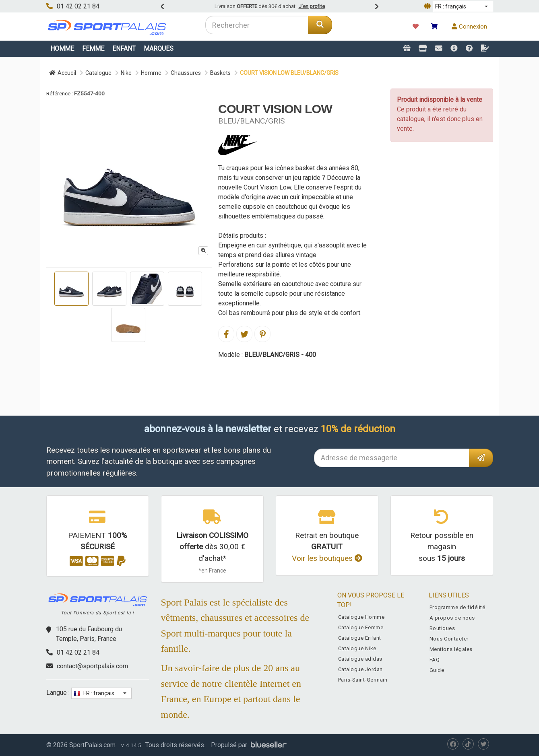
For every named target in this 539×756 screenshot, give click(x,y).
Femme (93, 48)
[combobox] (257, 25)
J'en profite (312, 6)
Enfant (124, 48)
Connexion (469, 27)
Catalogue (98, 73)
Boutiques (442, 628)
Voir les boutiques (327, 558)
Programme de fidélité (457, 607)
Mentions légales (451, 649)
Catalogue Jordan (360, 669)
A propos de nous (452, 618)
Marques (159, 48)
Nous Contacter (449, 639)
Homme (62, 48)
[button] (463, 6)
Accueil (63, 73)
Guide (437, 670)
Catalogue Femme (361, 627)
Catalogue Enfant (360, 638)
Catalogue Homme (361, 617)
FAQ (435, 660)
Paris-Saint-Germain (363, 680)
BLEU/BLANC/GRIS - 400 (280, 355)
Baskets (220, 73)
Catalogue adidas (360, 659)
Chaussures (186, 73)
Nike (126, 73)
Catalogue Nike (357, 648)
